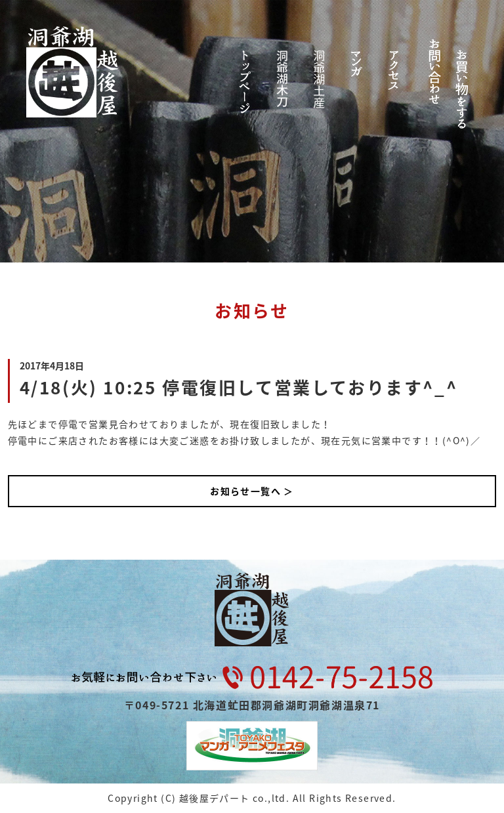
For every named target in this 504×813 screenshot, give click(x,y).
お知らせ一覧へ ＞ (252, 491)
